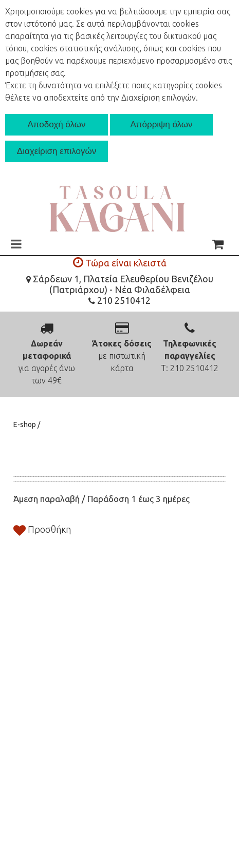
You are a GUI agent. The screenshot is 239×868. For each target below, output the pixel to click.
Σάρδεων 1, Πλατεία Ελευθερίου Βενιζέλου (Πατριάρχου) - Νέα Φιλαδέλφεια (120, 284)
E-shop (25, 425)
